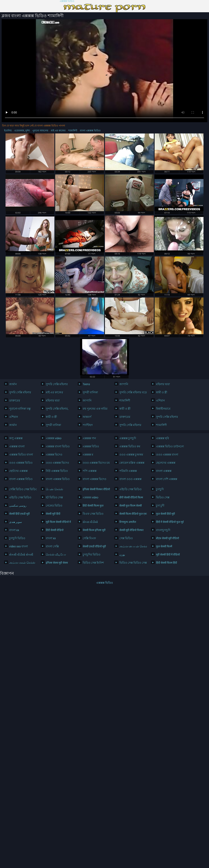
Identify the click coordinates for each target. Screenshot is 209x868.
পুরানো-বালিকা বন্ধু (20, 409)
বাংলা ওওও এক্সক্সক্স (130, 479)
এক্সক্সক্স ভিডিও (67, 1)
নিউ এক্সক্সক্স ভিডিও (57, 471)
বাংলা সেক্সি (52, 546)
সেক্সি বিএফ (89, 538)
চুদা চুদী (160, 506)
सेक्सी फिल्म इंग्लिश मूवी (94, 530)
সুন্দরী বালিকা (90, 392)
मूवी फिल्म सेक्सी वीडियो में (58, 522)
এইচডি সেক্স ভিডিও (130, 489)
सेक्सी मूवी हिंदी (53, 514)
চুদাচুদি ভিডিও (17, 538)
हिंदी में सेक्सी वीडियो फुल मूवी (169, 522)
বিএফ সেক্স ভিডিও (93, 514)
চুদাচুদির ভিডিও (92, 555)
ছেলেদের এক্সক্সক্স (166, 463)
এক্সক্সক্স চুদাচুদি (128, 438)
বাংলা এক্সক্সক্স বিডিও (21, 479)
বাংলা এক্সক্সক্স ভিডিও (90, 131)
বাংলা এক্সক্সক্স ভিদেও (95, 479)
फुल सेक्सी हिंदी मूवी (166, 514)
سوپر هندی (16, 522)
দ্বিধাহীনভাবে (163, 409)
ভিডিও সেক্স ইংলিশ (93, 563)
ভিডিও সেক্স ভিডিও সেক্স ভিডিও (132, 563)
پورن (122, 555)
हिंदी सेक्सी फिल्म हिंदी (167, 563)
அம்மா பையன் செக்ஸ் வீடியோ (132, 546)
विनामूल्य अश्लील (128, 522)
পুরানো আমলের (40, 131)
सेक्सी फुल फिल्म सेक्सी (131, 506)
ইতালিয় (8, 131)
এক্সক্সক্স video (54, 438)
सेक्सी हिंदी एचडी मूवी (19, 514)
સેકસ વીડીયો (90, 522)
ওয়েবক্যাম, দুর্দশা (22, 131)
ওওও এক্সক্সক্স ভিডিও (21, 463)
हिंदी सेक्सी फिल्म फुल (93, 506)
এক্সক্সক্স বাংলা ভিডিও (58, 446)
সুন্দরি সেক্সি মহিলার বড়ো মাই (132, 392)
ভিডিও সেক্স (163, 497)
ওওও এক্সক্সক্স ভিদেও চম (95, 463)
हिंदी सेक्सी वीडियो (55, 530)
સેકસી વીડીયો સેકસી (21, 555)
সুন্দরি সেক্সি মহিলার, (57, 409)
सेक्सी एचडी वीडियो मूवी (94, 546)
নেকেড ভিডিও (54, 506)
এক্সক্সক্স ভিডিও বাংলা (21, 455)
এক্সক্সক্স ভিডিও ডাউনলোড (169, 446)
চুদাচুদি (160, 489)
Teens (86, 384)
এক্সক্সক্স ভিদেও (54, 455)
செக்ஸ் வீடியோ (56, 555)
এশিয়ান (160, 401)
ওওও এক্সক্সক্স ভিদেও (57, 463)
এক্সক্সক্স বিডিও (91, 446)
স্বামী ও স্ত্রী (162, 392)
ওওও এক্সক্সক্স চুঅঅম (131, 455)
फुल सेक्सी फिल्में (164, 546)
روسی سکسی (18, 506)
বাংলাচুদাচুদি (163, 530)
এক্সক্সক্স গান (89, 438)
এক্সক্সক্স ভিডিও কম (130, 446)
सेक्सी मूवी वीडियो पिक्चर (131, 530)
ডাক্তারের (15, 401)
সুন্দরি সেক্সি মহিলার (57, 384)
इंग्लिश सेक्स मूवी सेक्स (57, 563)
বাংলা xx (14, 530)
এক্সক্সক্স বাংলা (17, 446)
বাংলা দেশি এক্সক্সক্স (167, 479)
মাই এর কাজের (58, 131)
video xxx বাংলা (19, 546)
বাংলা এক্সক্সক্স (164, 471)
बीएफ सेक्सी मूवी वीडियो (168, 538)
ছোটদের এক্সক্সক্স (18, 471)
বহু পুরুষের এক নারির (95, 409)
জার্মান (13, 384)
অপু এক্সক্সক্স (16, 438)
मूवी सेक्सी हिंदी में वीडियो (168, 555)
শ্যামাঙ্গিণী (73, 131)
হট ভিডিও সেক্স (54, 497)
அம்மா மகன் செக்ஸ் (22, 563)
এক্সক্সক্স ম (88, 455)
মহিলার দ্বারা (163, 384)
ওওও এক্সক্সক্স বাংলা (167, 455)
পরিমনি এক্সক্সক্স (128, 471)
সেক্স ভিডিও (126, 538)
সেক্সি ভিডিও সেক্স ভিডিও (22, 489)
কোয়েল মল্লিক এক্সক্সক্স (132, 463)
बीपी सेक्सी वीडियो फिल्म (131, 497)
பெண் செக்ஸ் (54, 489)
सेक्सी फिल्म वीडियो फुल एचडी (132, 514)
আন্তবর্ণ (87, 417)
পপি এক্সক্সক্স (90, 471)
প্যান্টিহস (88, 425)
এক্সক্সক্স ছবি (163, 438)
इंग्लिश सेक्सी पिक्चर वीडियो (95, 489)
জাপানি (124, 384)
